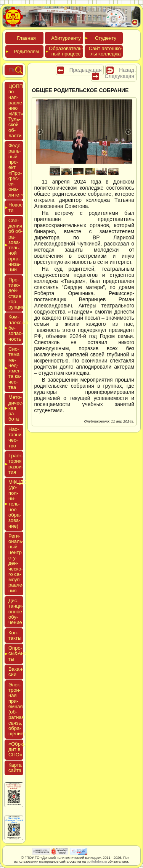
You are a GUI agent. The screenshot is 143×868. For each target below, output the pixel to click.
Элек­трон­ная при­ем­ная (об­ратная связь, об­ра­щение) (17, 709)
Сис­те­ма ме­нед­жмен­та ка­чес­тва (15, 368)
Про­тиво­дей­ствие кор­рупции (17, 293)
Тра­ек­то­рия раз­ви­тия (16, 464)
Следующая (119, 76)
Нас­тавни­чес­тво (16, 437)
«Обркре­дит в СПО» (19, 749)
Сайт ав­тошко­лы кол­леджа (106, 51)
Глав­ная (26, 38)
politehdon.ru (97, 861)
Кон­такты (15, 635)
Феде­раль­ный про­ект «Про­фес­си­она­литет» (16, 170)
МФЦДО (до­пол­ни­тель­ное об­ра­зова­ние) (16, 504)
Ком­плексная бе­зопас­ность (16, 328)
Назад (127, 70)
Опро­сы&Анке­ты (16, 653)
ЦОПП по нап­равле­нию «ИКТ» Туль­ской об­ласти (16, 111)
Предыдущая (86, 70)
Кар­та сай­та (15, 768)
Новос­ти (16, 207)
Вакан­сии (16, 672)
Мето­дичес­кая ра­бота (16, 408)
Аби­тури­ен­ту (66, 38)
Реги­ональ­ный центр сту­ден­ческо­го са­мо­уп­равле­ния (16, 563)
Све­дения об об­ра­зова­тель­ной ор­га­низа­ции (15, 245)
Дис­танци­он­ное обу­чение (16, 611)
